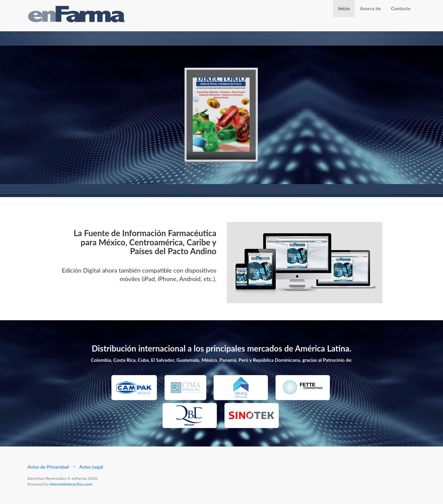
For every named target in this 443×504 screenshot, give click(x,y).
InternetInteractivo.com (71, 484)
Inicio (344, 8)
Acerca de (370, 8)
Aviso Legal (91, 467)
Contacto (401, 8)
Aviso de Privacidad (48, 467)
